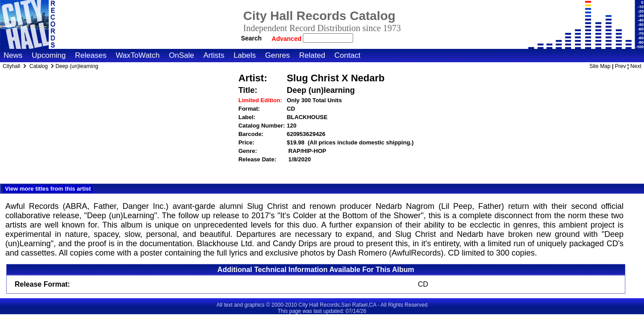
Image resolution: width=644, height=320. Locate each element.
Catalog (38, 66)
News (13, 55)
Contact (348, 55)
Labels (245, 55)
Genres (278, 55)
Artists (214, 55)
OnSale (182, 55)
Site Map (600, 66)
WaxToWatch (138, 55)
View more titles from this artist (48, 189)
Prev (621, 66)
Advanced (288, 39)
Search (252, 38)
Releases (91, 55)
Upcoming (49, 55)
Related (312, 55)
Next (636, 66)
